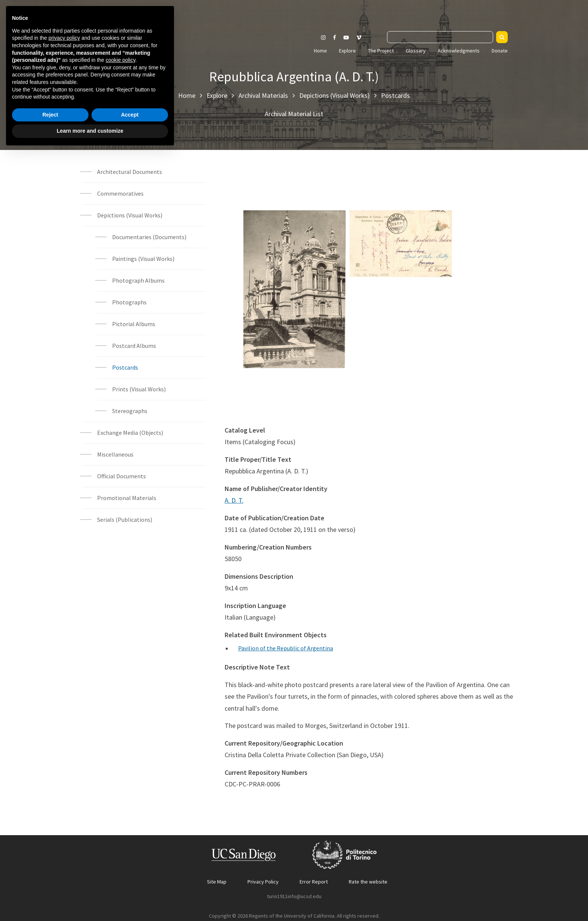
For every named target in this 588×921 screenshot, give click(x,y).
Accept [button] (130, 884)
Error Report (314, 882)
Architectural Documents (130, 172)
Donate (500, 51)
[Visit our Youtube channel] (346, 37)
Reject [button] (50, 884)
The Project (381, 51)
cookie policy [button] (121, 830)
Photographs (129, 302)
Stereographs (130, 411)
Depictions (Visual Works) (334, 95)
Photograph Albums (138, 280)
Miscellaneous (115, 454)
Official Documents (121, 476)
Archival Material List (294, 114)
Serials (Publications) (125, 520)
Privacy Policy (263, 882)
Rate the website (368, 882)
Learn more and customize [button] (90, 900)
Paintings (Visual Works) (143, 259)
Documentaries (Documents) (149, 237)
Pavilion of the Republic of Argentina (286, 648)
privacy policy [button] (64, 807)
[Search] (502, 37)
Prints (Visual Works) (139, 389)
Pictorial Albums (134, 324)
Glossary (416, 51)
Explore (347, 51)
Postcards (395, 95)
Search (379, 36)
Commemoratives (120, 193)
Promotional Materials (127, 498)
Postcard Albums (134, 346)
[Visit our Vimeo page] (362, 37)
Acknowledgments (459, 51)
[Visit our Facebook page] (334, 37)
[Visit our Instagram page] (323, 37)
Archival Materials (263, 95)
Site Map (217, 882)
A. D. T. (234, 500)
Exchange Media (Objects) (130, 433)
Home (320, 51)
